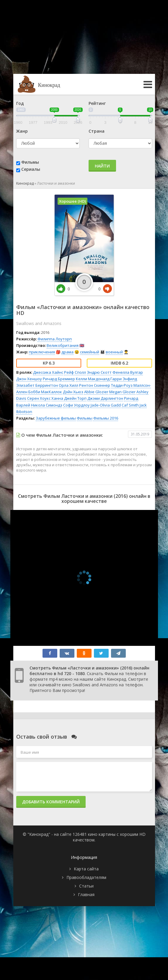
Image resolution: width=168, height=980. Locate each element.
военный (114, 352)
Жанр (22, 131)
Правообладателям (86, 877)
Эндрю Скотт (99, 372)
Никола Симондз (47, 405)
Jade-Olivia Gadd (106, 405)
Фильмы (30, 162)
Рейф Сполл (75, 372)
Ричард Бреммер (59, 379)
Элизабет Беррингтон (37, 385)
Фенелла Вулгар (128, 372)
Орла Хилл (68, 385)
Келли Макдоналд (93, 379)
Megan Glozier (122, 392)
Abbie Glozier (96, 392)
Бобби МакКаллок (45, 392)
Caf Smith (130, 405)
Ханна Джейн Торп (69, 398)
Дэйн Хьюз (73, 392)
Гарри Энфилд (124, 379)
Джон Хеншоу (29, 379)
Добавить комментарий (51, 802)
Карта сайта (86, 869)
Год (20, 103)
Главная (86, 894)
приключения (42, 352)
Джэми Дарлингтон (105, 398)
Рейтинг (97, 103)
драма (67, 352)
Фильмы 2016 (106, 418)
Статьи (86, 886)
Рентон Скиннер (95, 385)
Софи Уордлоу (76, 405)
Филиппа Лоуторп (55, 339)
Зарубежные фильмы (56, 418)
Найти (102, 166)
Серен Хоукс (39, 398)
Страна (97, 131)
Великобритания (63, 345)
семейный (90, 352)
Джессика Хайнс (48, 372)
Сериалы (31, 169)
